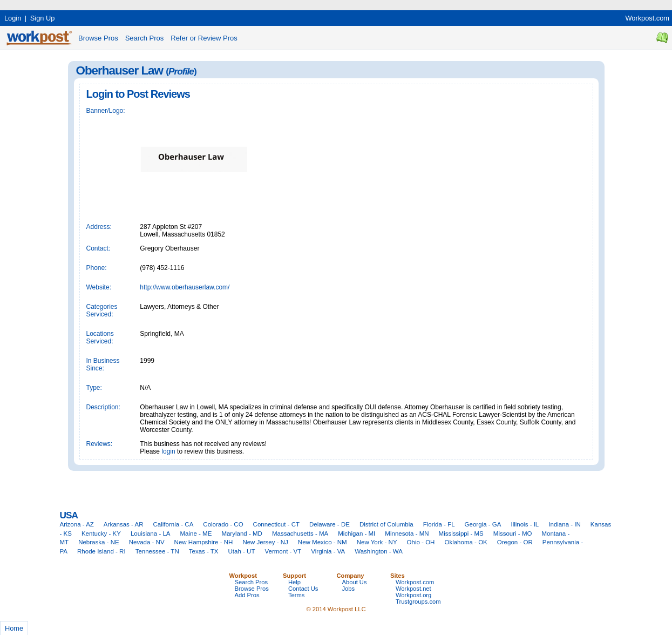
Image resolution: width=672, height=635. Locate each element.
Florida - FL (439, 524)
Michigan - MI (357, 533)
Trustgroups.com (418, 602)
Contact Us (303, 589)
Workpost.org (413, 595)
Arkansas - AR (124, 524)
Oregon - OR (515, 542)
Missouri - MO (513, 533)
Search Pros (145, 38)
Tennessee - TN (157, 551)
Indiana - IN (565, 524)
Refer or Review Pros (204, 38)
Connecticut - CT (276, 524)
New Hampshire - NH (204, 542)
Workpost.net (413, 589)
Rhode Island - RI (101, 551)
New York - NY (377, 542)
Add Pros (247, 595)
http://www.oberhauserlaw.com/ (185, 287)
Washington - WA (379, 551)
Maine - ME (196, 533)
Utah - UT (242, 551)
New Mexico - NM (323, 542)
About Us (355, 582)
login (168, 451)
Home (14, 628)
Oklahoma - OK (466, 542)
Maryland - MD (242, 533)
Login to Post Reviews (138, 94)
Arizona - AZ (77, 524)
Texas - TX (204, 551)
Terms (296, 595)
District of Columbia (386, 524)
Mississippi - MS (461, 533)
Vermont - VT (283, 551)
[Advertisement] (196, 4)
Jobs (349, 589)
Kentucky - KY (101, 533)
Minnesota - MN (407, 533)
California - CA (173, 524)
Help (294, 582)
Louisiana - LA (151, 533)
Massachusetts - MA (300, 533)
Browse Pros (98, 38)
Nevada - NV (147, 542)
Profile (181, 71)
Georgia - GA (483, 524)
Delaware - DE (330, 524)
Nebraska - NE (99, 542)
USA (69, 515)
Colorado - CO (223, 524)
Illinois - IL (525, 524)
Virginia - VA (328, 551)
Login (13, 18)
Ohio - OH (421, 542)
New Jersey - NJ (265, 542)
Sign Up (43, 18)
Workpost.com (647, 18)
